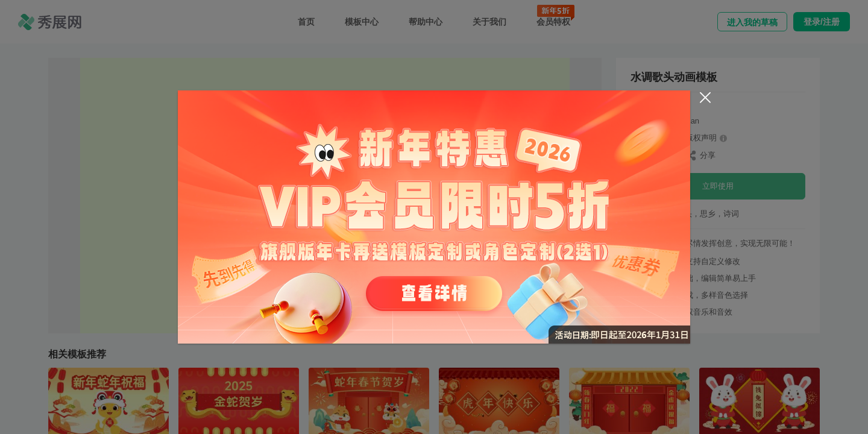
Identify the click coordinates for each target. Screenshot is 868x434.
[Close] (705, 98)
